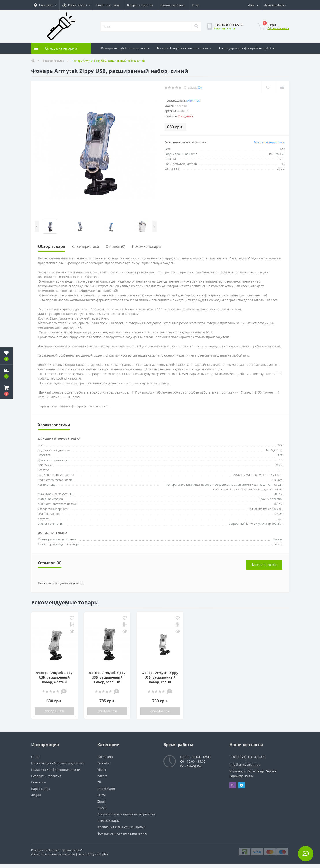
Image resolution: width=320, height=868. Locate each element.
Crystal (102, 808)
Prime (102, 795)
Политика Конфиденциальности (56, 770)
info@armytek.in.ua (245, 764)
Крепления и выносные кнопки (121, 827)
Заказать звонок (225, 29)
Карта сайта (41, 789)
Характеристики (85, 246)
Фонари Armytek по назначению (184, 48)
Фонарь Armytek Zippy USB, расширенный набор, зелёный (107, 677)
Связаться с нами (108, 5)
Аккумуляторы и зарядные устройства (126, 814)
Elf (99, 782)
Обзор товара (51, 246)
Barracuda (105, 757)
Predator (104, 763)
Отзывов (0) (115, 246)
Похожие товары (146, 246)
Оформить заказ (278, 28)
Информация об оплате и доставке (58, 763)
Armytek (193, 101)
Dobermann (106, 789)
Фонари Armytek (53, 61)
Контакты (39, 782)
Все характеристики (269, 142)
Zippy (101, 801)
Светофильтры (108, 821)
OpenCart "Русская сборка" (65, 850)
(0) (200, 87)
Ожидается (54, 711)
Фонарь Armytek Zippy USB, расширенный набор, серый (160, 677)
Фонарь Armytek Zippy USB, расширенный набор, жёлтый (54, 677)
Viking (102, 770)
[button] (45, 5)
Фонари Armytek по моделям (125, 48)
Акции (36, 795)
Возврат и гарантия (140, 5)
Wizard (103, 776)
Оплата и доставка (172, 5)
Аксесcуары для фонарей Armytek (247, 48)
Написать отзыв (264, 565)
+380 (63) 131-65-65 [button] (248, 757)
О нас (196, 5)
